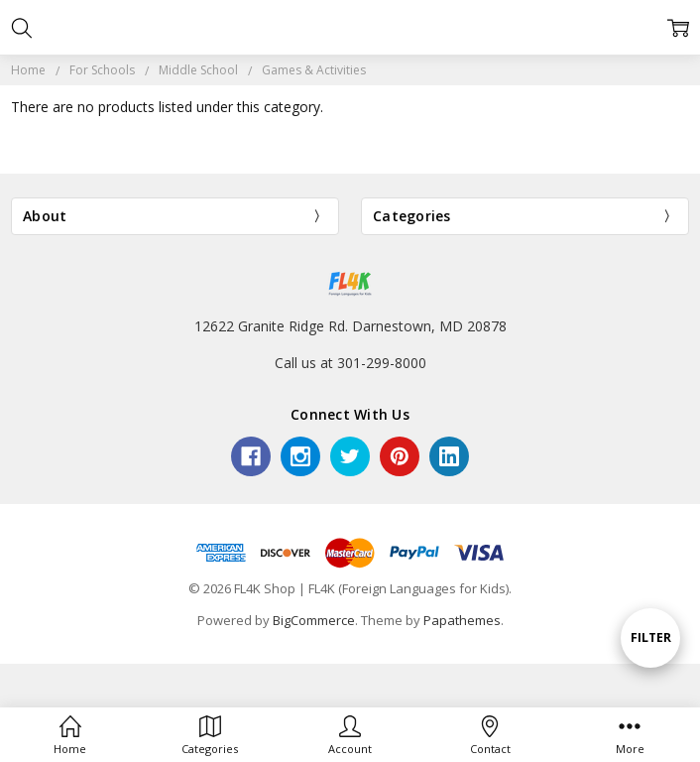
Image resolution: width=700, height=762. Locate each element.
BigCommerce (314, 620)
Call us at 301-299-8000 (350, 363)
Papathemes (462, 620)
